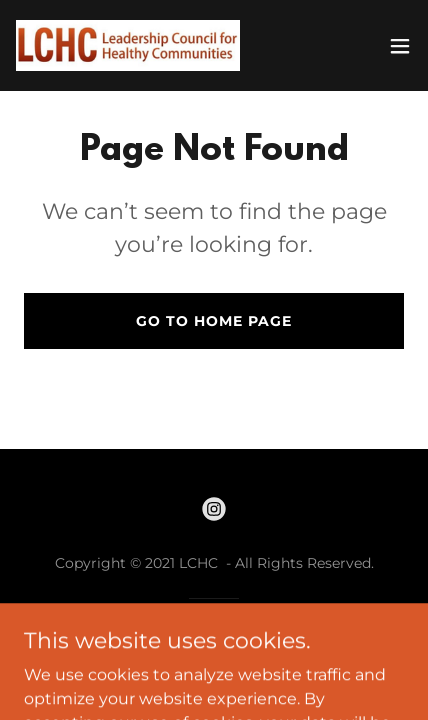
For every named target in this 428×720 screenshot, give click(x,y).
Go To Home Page (214, 321)
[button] (400, 46)
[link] (128, 45)
